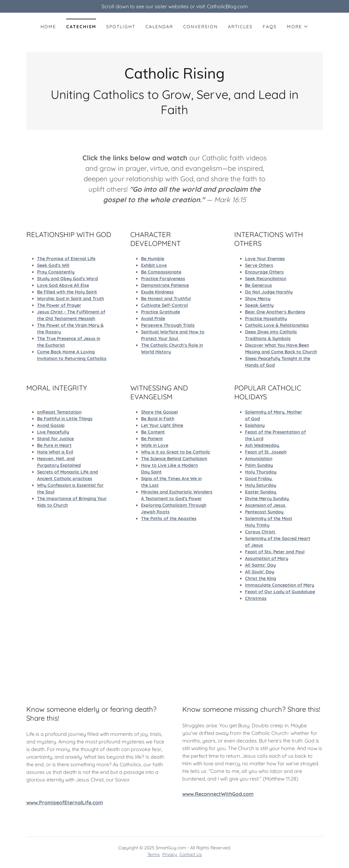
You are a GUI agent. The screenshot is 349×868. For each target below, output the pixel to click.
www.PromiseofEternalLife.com (65, 802)
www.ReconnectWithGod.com (218, 794)
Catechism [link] (81, 27)
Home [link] (48, 27)
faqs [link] (270, 27)
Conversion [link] (200, 27)
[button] (298, 27)
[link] (174, 77)
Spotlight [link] (121, 27)
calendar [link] (159, 27)
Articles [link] (240, 27)
